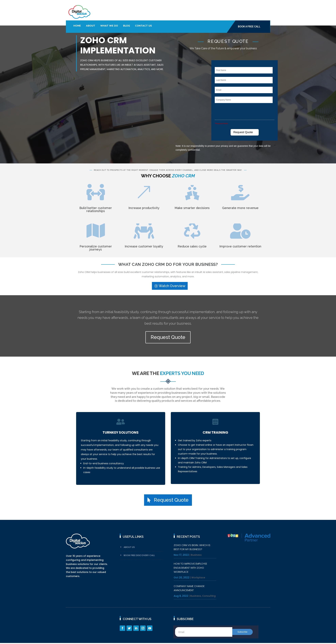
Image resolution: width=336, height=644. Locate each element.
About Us (129, 547)
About (91, 26)
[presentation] (243, 112)
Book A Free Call (249, 27)
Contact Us (143, 26)
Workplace (198, 578)
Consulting (209, 596)
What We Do (109, 26)
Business (196, 555)
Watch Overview (172, 286)
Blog (127, 26)
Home (77, 26)
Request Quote (168, 337)
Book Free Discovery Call (139, 555)
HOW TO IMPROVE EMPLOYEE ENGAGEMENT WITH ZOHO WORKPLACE (190, 568)
